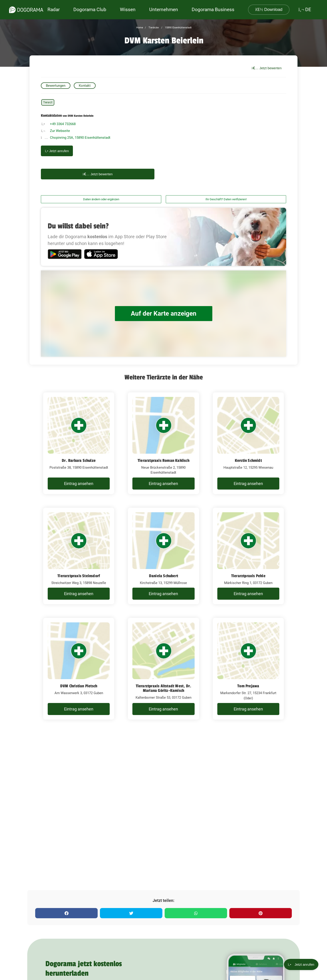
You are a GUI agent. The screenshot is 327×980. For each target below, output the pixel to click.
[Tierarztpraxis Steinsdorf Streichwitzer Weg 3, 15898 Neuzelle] (79, 556)
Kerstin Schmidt (248, 460)
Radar (54, 10)
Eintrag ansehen (79, 484)
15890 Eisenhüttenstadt (178, 28)
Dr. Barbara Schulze (79, 460)
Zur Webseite (60, 131)
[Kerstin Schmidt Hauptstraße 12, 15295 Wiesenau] (248, 443)
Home (140, 28)
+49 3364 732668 (63, 124)
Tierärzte (153, 28)
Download (269, 10)
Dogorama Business (213, 10)
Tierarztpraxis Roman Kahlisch (163, 460)
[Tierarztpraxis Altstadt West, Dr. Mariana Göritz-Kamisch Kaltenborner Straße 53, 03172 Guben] (163, 669)
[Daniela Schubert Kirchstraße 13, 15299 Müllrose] (163, 556)
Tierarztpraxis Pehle (248, 576)
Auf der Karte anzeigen (163, 313)
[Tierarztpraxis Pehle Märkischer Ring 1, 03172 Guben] (248, 556)
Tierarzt (48, 102)
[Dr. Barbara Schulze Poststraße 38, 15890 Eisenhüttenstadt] (79, 443)
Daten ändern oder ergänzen (101, 199)
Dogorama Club (90, 10)
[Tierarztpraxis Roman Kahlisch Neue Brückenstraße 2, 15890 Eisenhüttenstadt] (163, 443)
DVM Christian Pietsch (79, 686)
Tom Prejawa (248, 686)
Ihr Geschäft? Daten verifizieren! (226, 199)
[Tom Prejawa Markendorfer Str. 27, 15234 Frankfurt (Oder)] (248, 669)
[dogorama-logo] (26, 10)
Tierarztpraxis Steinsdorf (79, 576)
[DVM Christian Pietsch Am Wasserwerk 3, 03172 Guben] (79, 669)
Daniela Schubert (163, 576)
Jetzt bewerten (267, 68)
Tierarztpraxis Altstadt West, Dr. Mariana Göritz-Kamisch (164, 688)
